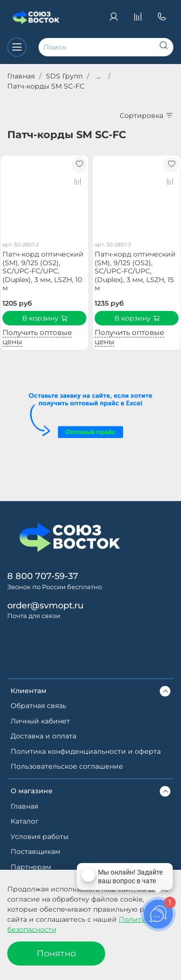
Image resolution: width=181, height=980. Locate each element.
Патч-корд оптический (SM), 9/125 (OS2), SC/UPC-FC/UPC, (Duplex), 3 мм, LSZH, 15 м (135, 271)
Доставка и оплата (43, 736)
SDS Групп (64, 76)
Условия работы (40, 837)
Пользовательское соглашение (67, 766)
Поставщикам (35, 851)
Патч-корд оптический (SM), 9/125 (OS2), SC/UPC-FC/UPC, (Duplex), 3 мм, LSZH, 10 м (43, 271)
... (99, 76)
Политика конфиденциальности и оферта (86, 751)
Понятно (56, 953)
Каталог (25, 821)
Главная (21, 76)
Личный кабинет (40, 721)
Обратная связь (38, 706)
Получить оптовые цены (37, 337)
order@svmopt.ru (45, 605)
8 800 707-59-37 (43, 576)
